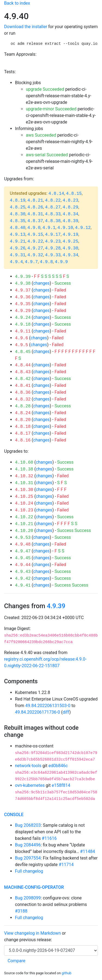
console (14, 815)
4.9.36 (23, 297)
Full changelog (29, 871)
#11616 (49, 838)
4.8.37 (35, 221)
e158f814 (61, 785)
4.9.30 (70, 248)
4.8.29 (70, 207)
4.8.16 (23, 440)
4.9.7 (31, 262)
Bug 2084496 (28, 845)
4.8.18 (23, 427)
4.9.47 (23, 551)
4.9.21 (18, 242)
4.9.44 (23, 565)
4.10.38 (24, 469)
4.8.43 (23, 372)
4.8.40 (18, 228)
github (67, 973)
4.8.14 (56, 194)
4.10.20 (24, 531)
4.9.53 (23, 538)
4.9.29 (23, 311)
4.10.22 (24, 517)
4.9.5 (21, 345)
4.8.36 (23, 393)
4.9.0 (34, 228)
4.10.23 (24, 510)
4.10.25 (24, 497)
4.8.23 (70, 201)
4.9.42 (23, 579)
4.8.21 (35, 201)
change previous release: (29, 940)
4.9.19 (70, 235)
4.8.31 (35, 214)
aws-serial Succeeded (47, 155)
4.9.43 (23, 572)
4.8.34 (70, 214)
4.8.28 (23, 406)
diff (66, 712)
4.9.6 (21, 338)
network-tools (28, 766)
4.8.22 (53, 201)
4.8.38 (53, 221)
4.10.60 (24, 463)
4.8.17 (23, 434)
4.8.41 (23, 386)
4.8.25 (18, 207)
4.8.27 (53, 207)
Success (63, 283)
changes (41, 283)
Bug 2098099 (28, 898)
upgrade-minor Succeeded (51, 109)
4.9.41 (23, 585)
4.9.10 (65, 228)
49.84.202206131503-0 (48, 706)
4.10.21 (24, 524)
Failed (60, 290)
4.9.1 (49, 228)
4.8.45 (23, 352)
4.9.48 (23, 545)
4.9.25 (70, 242)
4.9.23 (53, 242)
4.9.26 (18, 248)
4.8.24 (23, 413)
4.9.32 (35, 255)
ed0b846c (58, 766)
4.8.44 (23, 365)
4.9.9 (61, 262)
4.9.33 (53, 255)
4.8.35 (18, 221)
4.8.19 (18, 201)
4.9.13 (18, 235)
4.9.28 (53, 248)
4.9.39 (23, 277)
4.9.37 (23, 290)
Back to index (17, 3)
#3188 (21, 911)
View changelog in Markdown (32, 933)
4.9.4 (16, 262)
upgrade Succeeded (45, 89)
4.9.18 (23, 325)
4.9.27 (35, 248)
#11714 (66, 865)
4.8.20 (23, 420)
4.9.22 (35, 242)
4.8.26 (35, 207)
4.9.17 (53, 235)
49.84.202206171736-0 (38, 712)
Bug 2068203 (28, 825)
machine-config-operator (34, 887)
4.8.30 (18, 214)
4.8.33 (53, 214)
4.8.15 (74, 194)
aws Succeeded (41, 135)
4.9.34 (70, 255)
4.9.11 (23, 331)
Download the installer (26, 27)
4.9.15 (35, 235)
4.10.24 (24, 504)
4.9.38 (23, 284)
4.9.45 (23, 558)
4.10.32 (24, 476)
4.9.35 (23, 304)
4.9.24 (23, 318)
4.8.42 (23, 379)
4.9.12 (83, 228)
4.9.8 (46, 262)
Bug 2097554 (28, 858)
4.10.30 (24, 490)
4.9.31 (18, 255)
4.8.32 (23, 399)
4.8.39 (70, 221)
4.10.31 (24, 483)
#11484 (87, 851)
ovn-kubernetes (30, 785)
